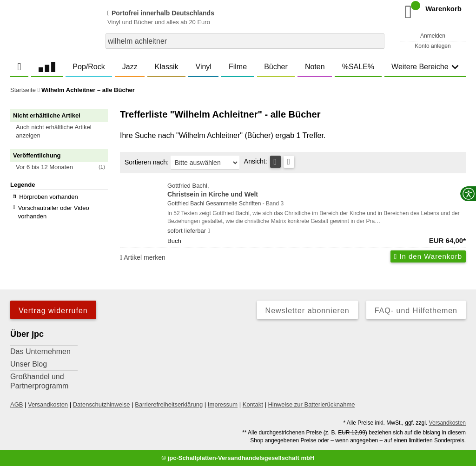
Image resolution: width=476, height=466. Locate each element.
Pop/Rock (89, 67)
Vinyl (204, 67)
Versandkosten (48, 404)
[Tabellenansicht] (275, 162)
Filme (238, 67)
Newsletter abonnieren (307, 311)
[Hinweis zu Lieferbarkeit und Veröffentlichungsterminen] (209, 231)
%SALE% (358, 67)
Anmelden (433, 36)
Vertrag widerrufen (53, 311)
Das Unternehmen (40, 351)
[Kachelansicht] (289, 162)
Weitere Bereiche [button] (425, 67)
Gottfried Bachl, (317, 191)
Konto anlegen (433, 46)
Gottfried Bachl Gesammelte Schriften (214, 203)
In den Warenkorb (428, 256)
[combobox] (245, 41)
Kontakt (253, 404)
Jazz (130, 67)
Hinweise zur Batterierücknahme (311, 404)
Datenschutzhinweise (102, 404)
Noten (315, 67)
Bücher (276, 67)
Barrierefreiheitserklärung (169, 404)
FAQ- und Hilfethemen (416, 311)
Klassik (167, 67)
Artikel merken (143, 257)
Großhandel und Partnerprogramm (39, 381)
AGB (17, 404)
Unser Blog (29, 364)
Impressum (223, 404)
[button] (63, 131)
